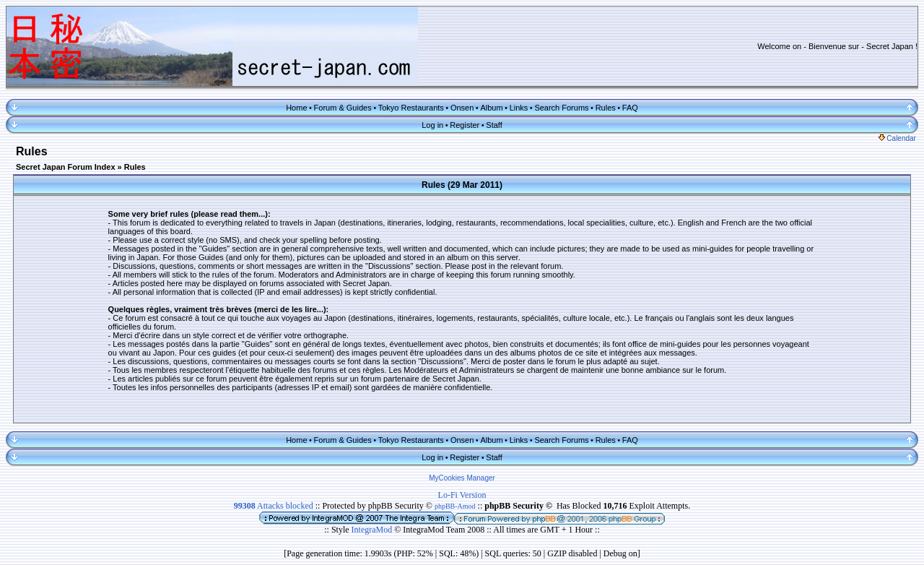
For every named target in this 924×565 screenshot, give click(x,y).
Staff (494, 125)
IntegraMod (373, 530)
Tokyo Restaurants (411, 108)
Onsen (462, 108)
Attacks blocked (274, 506)
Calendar (897, 138)
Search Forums (561, 108)
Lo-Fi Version (462, 495)
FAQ (630, 108)
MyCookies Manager (462, 478)
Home (296, 108)
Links (519, 108)
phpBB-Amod (455, 506)
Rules (606, 108)
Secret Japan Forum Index (66, 167)
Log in (432, 125)
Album (491, 108)
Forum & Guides (343, 108)
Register (465, 125)
